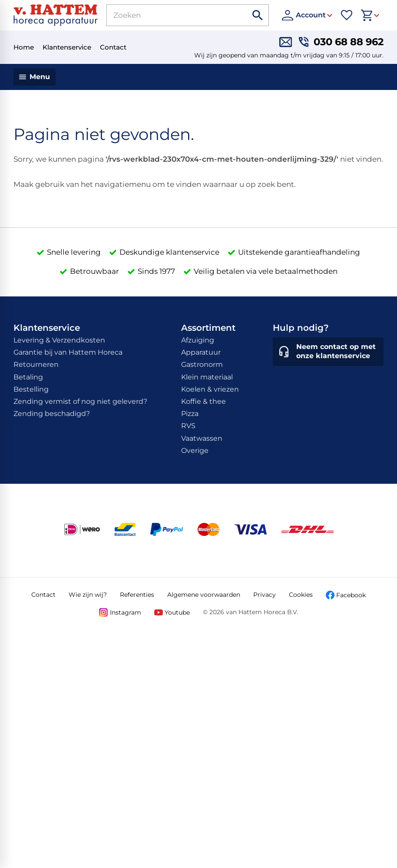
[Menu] (35, 77)
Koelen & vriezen (210, 389)
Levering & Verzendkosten (59, 340)
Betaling (28, 377)
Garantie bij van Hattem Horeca (68, 352)
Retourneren (36, 364)
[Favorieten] (347, 15)
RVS (188, 426)
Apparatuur (201, 352)
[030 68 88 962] (341, 42)
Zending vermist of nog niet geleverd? (80, 401)
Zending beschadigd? (52, 414)
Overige (195, 451)
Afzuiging (198, 340)
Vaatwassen (202, 438)
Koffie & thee (203, 401)
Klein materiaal (207, 377)
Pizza (190, 414)
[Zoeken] (168, 15)
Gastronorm (202, 364)
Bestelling (31, 389)
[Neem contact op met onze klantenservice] (328, 352)
